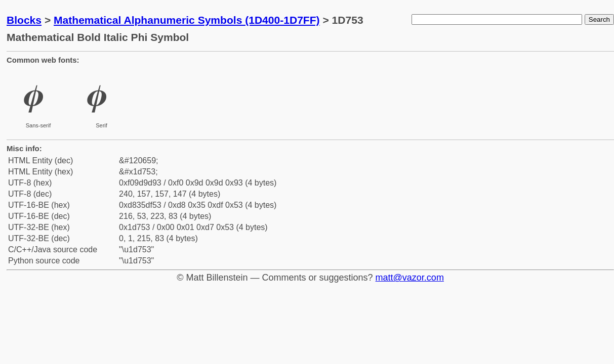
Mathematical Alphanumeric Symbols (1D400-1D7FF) (187, 20)
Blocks (24, 20)
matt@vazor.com (410, 278)
